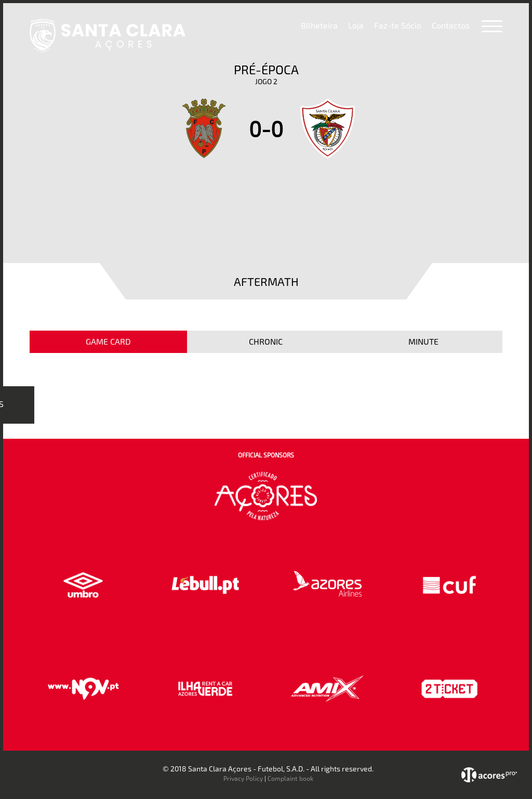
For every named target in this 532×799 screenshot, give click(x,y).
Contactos (451, 25)
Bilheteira (319, 25)
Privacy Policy (243, 778)
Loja (356, 25)
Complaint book (290, 778)
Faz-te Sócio (398, 25)
